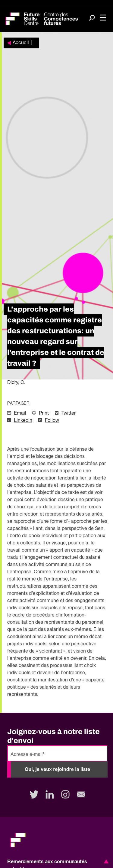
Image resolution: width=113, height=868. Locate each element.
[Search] (92, 18)
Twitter (69, 413)
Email (20, 413)
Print (44, 413)
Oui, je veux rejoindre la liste (57, 769)
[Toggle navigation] (103, 18)
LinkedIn (23, 421)
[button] (105, 861)
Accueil (21, 43)
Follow (52, 421)
